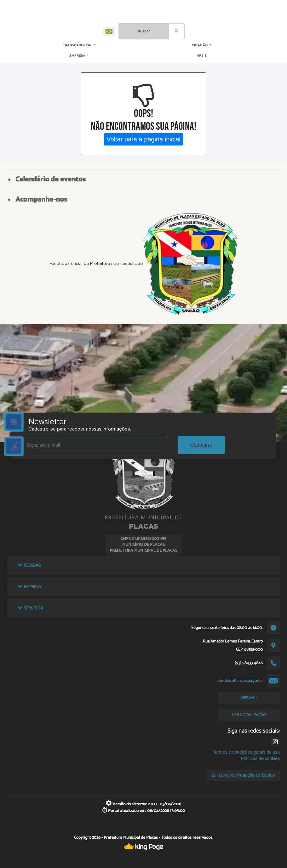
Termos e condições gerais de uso (246, 752)
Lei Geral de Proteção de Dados (243, 775)
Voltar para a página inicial (143, 139)
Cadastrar (201, 445)
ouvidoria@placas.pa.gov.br (240, 681)
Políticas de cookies (260, 758)
